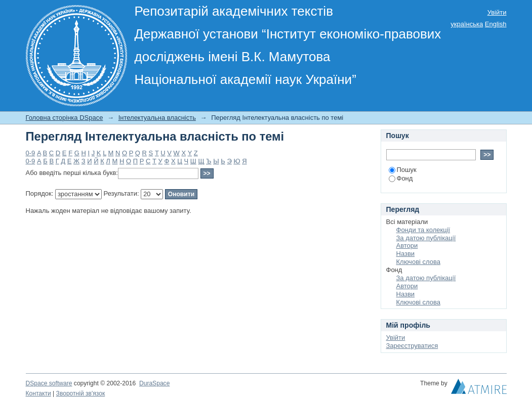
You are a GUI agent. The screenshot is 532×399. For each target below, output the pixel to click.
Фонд (401, 178)
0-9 (31, 153)
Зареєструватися (412, 346)
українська (467, 24)
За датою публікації (426, 238)
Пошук (403, 170)
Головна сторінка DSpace (65, 118)
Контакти (38, 393)
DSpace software (49, 383)
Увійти (497, 12)
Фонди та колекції (423, 230)
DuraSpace (154, 383)
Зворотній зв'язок (81, 393)
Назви (406, 254)
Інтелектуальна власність (157, 118)
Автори (407, 246)
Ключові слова (418, 262)
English (496, 24)
